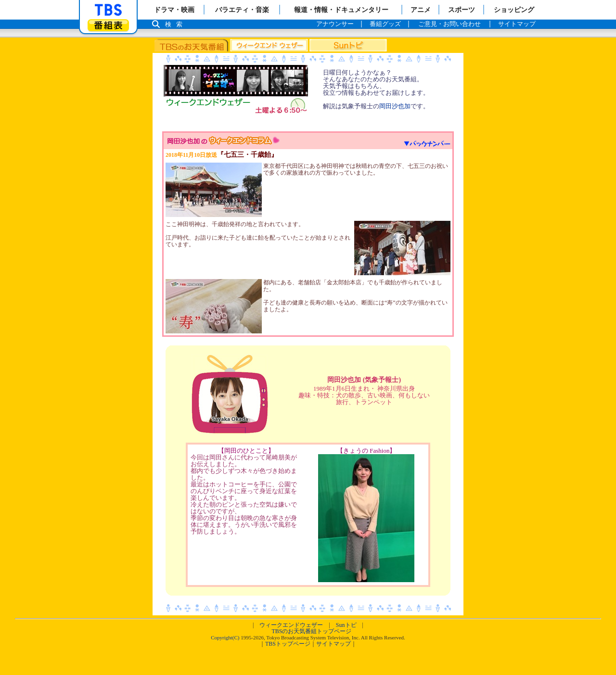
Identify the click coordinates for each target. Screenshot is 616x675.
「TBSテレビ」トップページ (108, 10)
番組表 (108, 25)
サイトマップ (334, 644)
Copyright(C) (225, 637)
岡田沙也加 (395, 106)
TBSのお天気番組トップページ (311, 631)
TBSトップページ (288, 644)
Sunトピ (346, 625)
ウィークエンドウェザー (291, 625)
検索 (176, 24)
